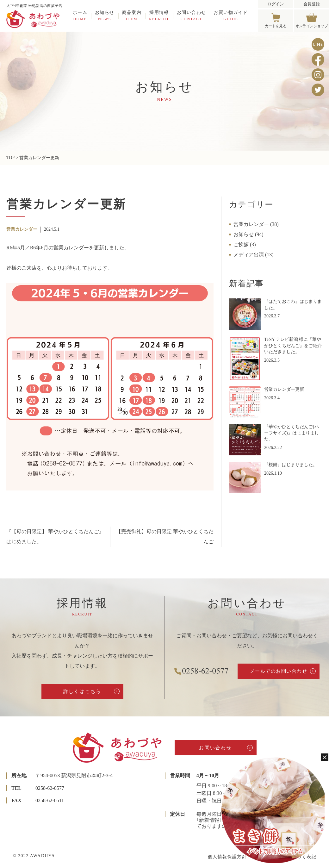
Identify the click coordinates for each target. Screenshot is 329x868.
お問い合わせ (191, 16)
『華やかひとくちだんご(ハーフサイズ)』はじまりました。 (292, 433)
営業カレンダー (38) (256, 224)
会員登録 (312, 4)
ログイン (276, 4)
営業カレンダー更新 (284, 389)
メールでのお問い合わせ (279, 671)
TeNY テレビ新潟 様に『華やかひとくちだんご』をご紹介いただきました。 (293, 346)
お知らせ (105, 16)
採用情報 (159, 16)
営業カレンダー (22, 229)
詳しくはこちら (82, 691)
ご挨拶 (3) (245, 244)
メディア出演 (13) (254, 255)
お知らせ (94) (248, 234)
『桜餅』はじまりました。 (291, 465)
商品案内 (132, 16)
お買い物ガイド (231, 16)
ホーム (80, 16)
